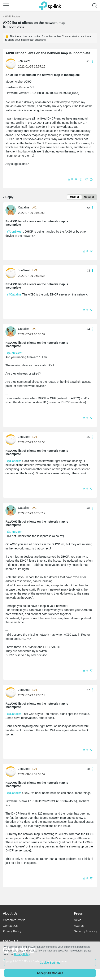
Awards (79, 926)
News (78, 920)
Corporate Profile (14, 920)
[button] (6, 5)
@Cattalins (14, 294)
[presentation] (11, 64)
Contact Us (10, 926)
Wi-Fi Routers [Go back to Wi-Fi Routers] (13, 17)
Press (78, 913)
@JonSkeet (15, 232)
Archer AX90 (23, 82)
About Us (10, 913)
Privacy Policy (12, 931)
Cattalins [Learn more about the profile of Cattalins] (24, 207)
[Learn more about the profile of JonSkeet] (12, 64)
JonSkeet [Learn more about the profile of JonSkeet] (24, 61)
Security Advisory (86, 931)
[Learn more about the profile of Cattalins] (12, 210)
